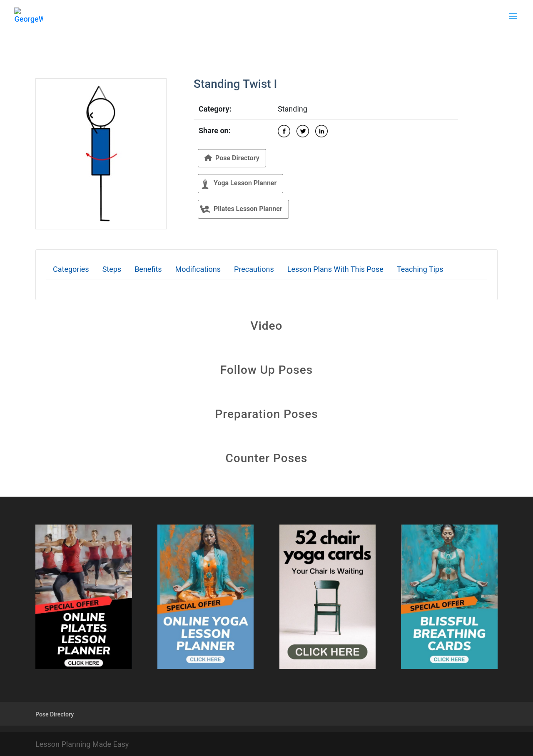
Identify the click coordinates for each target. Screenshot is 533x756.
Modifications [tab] (198, 269)
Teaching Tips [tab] (420, 269)
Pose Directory (232, 158)
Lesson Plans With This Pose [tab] (335, 269)
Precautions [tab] (254, 269)
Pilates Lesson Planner (241, 209)
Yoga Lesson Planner (238, 184)
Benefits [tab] (148, 269)
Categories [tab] (71, 269)
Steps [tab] (112, 269)
